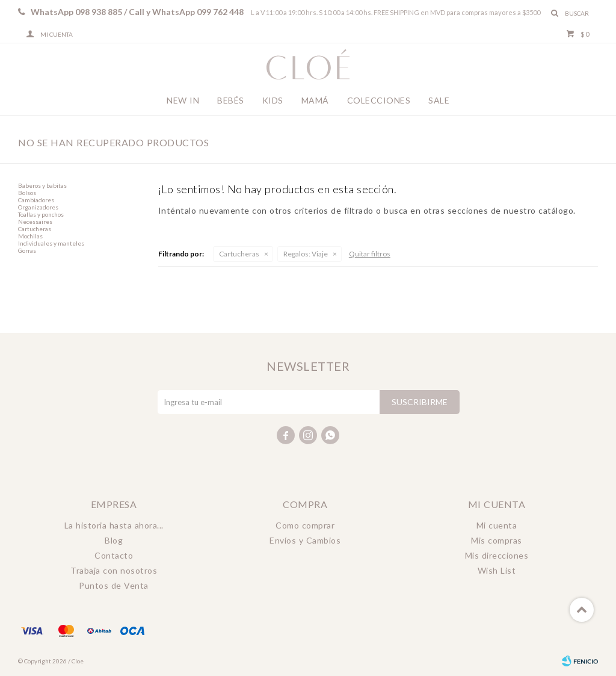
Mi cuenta (497, 525)
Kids (273, 100)
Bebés (231, 100)
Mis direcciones (497, 555)
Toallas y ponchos (41, 214)
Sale (439, 100)
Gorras (27, 250)
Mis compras (497, 540)
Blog (114, 540)
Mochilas (30, 236)
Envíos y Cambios (305, 540)
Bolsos (27, 193)
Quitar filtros (370, 254)
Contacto (114, 555)
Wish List (497, 570)
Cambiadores (36, 200)
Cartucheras (239, 254)
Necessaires (35, 222)
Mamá (315, 100)
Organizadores (38, 207)
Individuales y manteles (51, 243)
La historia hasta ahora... (114, 525)
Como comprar (305, 525)
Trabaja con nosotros (114, 570)
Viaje (306, 254)
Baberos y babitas (42, 185)
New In (183, 100)
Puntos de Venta (114, 585)
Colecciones (379, 100)
